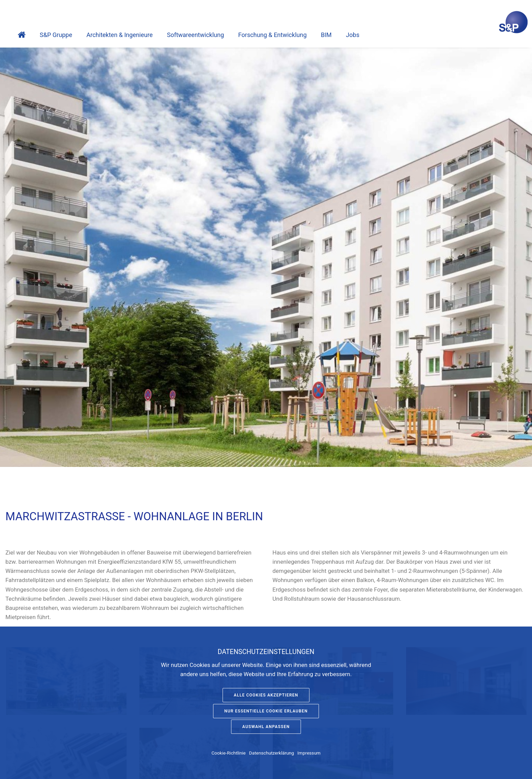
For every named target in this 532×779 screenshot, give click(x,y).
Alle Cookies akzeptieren (266, 695)
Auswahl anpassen (266, 727)
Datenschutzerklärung (271, 753)
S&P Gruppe (56, 35)
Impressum (309, 753)
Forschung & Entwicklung (272, 35)
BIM (326, 35)
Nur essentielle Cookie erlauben (266, 711)
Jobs (353, 35)
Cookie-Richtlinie (229, 753)
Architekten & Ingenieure (120, 35)
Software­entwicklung (195, 35)
